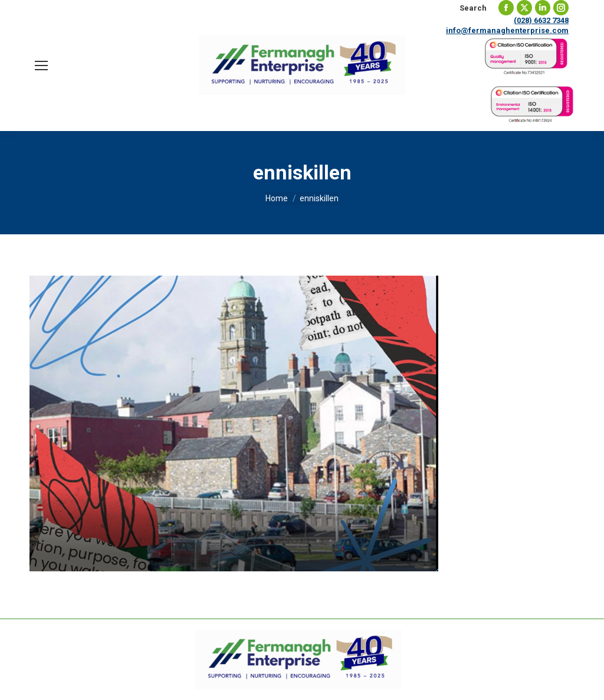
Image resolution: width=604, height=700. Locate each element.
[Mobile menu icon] (41, 66)
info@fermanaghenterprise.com (507, 30)
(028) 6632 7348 (541, 20)
